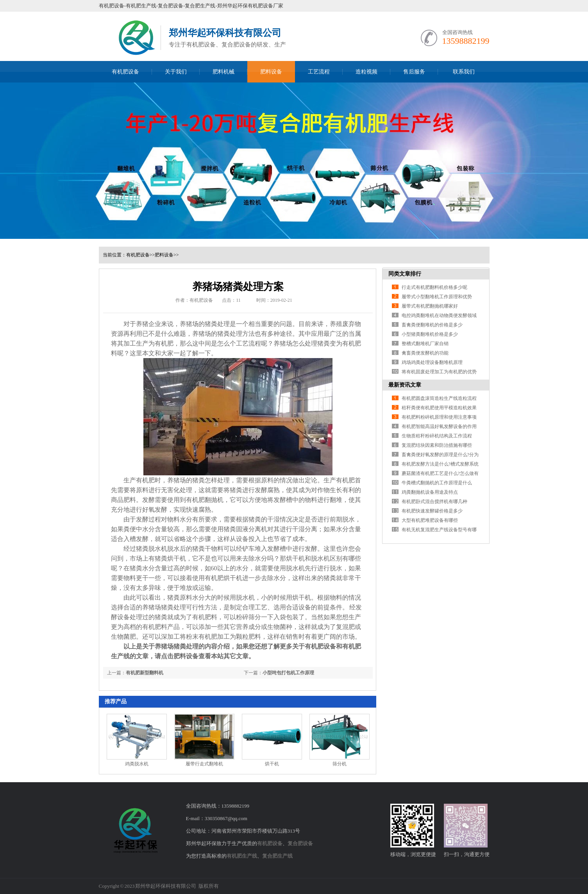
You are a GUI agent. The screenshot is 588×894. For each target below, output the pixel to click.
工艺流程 (319, 72)
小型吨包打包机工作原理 (288, 673)
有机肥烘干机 (223, 578)
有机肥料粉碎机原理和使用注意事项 (439, 417)
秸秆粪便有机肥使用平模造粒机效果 (439, 408)
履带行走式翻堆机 (204, 764)
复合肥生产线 (277, 856)
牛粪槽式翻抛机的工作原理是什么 (437, 483)
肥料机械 (223, 72)
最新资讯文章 (405, 385)
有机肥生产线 (242, 856)
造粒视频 (366, 72)
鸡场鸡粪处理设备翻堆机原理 (432, 362)
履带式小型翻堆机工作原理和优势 (437, 297)
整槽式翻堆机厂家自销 (425, 344)
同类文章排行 (405, 274)
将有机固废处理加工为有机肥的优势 (439, 372)
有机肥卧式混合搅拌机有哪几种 (434, 502)
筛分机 (340, 764)
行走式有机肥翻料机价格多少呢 (434, 287)
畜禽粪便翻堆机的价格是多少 (432, 325)
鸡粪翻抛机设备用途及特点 (430, 492)
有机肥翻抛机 (205, 500)
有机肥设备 (125, 72)
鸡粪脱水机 (137, 764)
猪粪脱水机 (152, 549)
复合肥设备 (300, 843)
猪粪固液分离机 (245, 529)
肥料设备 (271, 72)
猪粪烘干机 (170, 558)
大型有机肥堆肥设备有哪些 (430, 520)
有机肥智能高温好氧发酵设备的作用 (439, 426)
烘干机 (272, 764)
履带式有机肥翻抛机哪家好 (430, 306)
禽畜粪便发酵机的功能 (425, 353)
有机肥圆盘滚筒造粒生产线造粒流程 (439, 398)
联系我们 (464, 72)
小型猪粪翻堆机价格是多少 (430, 334)
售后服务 (414, 72)
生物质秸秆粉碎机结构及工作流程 (437, 436)
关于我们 (176, 72)
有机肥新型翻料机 (145, 673)
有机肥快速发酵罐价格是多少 (432, 511)
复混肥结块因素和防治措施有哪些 (437, 445)
